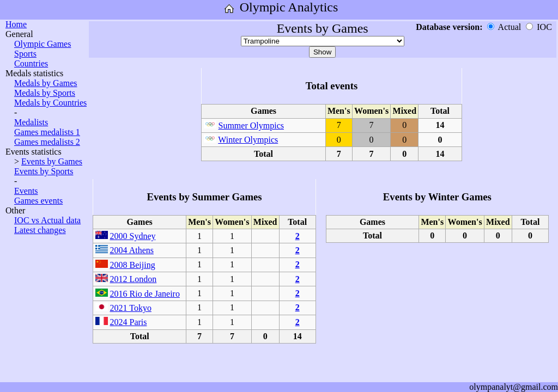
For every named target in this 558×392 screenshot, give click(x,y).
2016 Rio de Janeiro (145, 294)
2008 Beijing (133, 265)
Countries (31, 63)
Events (26, 191)
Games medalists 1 (47, 132)
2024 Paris (129, 322)
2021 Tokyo (131, 308)
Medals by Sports (45, 93)
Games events (38, 201)
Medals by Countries (50, 103)
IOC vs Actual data (47, 220)
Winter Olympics (248, 140)
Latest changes (40, 230)
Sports (25, 54)
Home (16, 24)
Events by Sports (44, 171)
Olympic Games (43, 44)
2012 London (134, 279)
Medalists (31, 122)
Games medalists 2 (47, 142)
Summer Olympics (251, 125)
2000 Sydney (133, 236)
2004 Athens (132, 250)
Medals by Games (46, 83)
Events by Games (52, 161)
